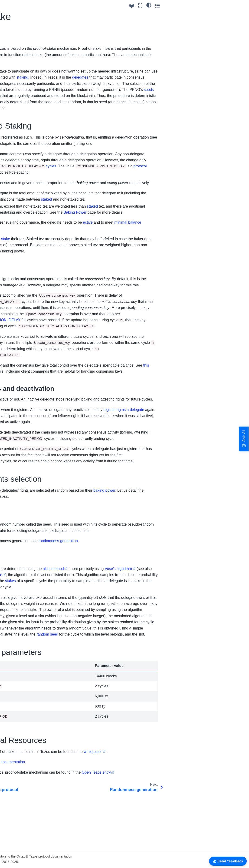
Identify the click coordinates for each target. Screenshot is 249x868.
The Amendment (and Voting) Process (29, 324)
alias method (161, 618)
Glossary (16, 538)
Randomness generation (23, 290)
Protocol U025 (17, 700)
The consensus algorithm (25, 311)
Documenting (16, 777)
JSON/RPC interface (21, 604)
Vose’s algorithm (71, 624)
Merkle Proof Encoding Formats (20, 807)
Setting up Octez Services (25, 50)
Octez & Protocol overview (26, 21)
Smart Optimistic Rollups (26, 451)
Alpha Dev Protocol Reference (20, 582)
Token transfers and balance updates (28, 431)
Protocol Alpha (17, 707)
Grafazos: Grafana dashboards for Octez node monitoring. (22, 842)
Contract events (25, 468)
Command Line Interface (24, 215)
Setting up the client (21, 109)
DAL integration (25, 531)
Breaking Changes (20, 89)
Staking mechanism (28, 516)
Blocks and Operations (22, 478)
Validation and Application (24, 491)
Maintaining (15, 769)
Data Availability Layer (22, 192)
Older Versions (17, 660)
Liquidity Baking (25, 400)
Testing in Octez (18, 762)
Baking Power (24, 301)
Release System (18, 638)
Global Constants (26, 407)
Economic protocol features (23, 257)
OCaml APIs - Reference (24, 817)
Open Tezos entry (204, 828)
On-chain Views (25, 378)
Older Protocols (18, 715)
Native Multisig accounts (24, 349)
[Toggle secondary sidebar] (241, 5)
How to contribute (19, 734)
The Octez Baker (19, 185)
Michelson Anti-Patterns (25, 418)
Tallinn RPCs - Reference (20, 556)
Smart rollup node (19, 200)
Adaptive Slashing (27, 524)
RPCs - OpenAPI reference (26, 619)
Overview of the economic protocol (27, 270)
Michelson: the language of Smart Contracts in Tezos (27, 365)
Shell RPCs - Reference (24, 222)
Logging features (18, 138)
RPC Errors (15, 611)
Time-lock (21, 385)
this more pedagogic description (131, 624)
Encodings (14, 797)
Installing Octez (17, 28)
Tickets (19, 502)
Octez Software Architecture (17, 168)
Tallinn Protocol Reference (19, 244)
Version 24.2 (15, 653)
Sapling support (25, 393)
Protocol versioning (20, 685)
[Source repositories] (215, 6)
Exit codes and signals (23, 145)
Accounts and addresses (24, 336)
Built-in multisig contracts (25, 123)
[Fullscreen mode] (224, 5)
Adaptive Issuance (27, 509)
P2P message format (22, 207)
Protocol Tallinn (17, 693)
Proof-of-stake (25, 280)
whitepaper (200, 807)
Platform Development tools (23, 787)
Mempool (20, 441)
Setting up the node (21, 116)
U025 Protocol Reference (17, 569)
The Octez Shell (18, 178)
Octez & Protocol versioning (19, 79)
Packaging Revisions (22, 646)
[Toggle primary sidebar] (58, 5)
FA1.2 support (16, 131)
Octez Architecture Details (20, 752)
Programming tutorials (22, 742)
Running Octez (17, 43)
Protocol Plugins (26, 461)
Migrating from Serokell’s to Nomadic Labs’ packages (24, 63)
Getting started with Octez (25, 36)
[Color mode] (232, 5)
